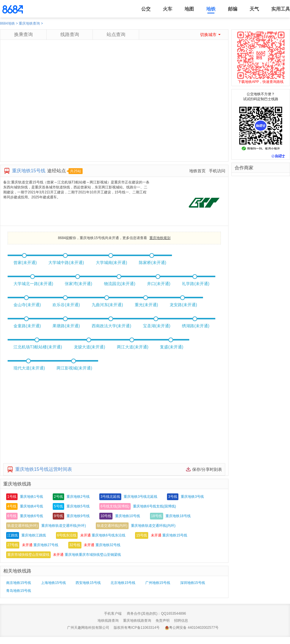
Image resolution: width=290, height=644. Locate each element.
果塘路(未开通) (66, 326)
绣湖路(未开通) (196, 326)
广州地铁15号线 (158, 583)
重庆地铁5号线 (78, 506)
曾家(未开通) (25, 263)
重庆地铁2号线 (78, 497)
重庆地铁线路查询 (137, 621)
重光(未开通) (146, 305)
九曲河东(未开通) (107, 305)
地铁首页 (197, 171)
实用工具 (281, 9)
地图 (189, 9)
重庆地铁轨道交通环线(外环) (64, 526)
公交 (146, 9)
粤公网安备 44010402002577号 (192, 628)
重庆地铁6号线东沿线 (109, 535)
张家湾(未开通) (78, 284)
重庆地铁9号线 (78, 516)
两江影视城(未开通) (74, 368)
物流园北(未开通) (120, 284)
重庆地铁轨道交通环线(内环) (153, 526)
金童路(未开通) (27, 326)
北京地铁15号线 (123, 583)
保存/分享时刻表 (207, 469)
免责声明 (163, 621)
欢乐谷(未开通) (66, 305)
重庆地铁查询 (29, 23)
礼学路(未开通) (196, 284)
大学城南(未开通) (111, 263)
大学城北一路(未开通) (33, 284)
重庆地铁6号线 (31, 516)
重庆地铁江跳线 (34, 535)
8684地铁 (7, 23)
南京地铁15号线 (19, 583)
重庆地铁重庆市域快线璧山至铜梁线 (93, 555)
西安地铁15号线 (88, 583)
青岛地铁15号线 (19, 591)
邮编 (233, 9)
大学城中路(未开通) (66, 263)
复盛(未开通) (172, 347)
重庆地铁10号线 (128, 516)
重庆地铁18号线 (178, 516)
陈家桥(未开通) (152, 263)
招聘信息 (181, 621)
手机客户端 (113, 614)
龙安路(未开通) (183, 305)
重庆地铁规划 (160, 238)
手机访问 (217, 171)
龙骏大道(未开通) (89, 347)
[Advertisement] (55, 107)
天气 (254, 9)
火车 (168, 9)
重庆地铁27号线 (46, 545)
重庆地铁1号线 (31, 497)
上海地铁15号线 (53, 583)
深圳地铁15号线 (193, 583)
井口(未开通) (159, 284)
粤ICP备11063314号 (144, 628)
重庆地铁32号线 (108, 545)
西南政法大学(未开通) (111, 326)
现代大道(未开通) (29, 368)
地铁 (211, 9)
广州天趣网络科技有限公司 (88, 628)
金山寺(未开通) (27, 305)
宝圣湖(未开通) (157, 326)
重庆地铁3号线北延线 (140, 497)
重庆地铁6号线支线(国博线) (155, 506)
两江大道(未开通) (133, 347)
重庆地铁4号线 (31, 506)
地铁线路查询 (108, 621)
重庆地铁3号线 (192, 497)
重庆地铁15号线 (175, 535)
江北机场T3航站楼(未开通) (38, 347)
